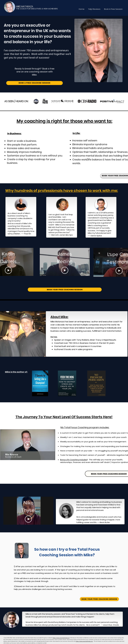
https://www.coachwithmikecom (61, 638)
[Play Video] (8, 270)
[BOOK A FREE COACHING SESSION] (34, 83)
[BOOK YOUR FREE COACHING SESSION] (65, 290)
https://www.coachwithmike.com (84, 641)
